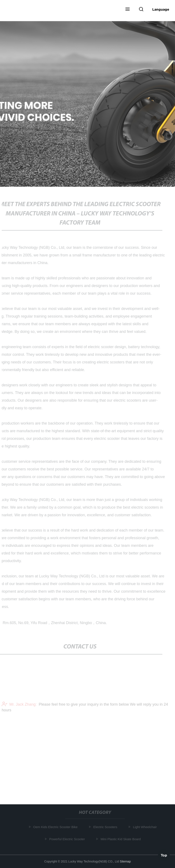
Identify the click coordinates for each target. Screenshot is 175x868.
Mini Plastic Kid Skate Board (121, 839)
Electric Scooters (106, 827)
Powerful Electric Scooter (67, 839)
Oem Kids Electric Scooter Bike (56, 827)
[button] (128, 10)
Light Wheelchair (145, 827)
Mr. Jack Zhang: (19, 705)
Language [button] (161, 9)
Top (164, 855)
